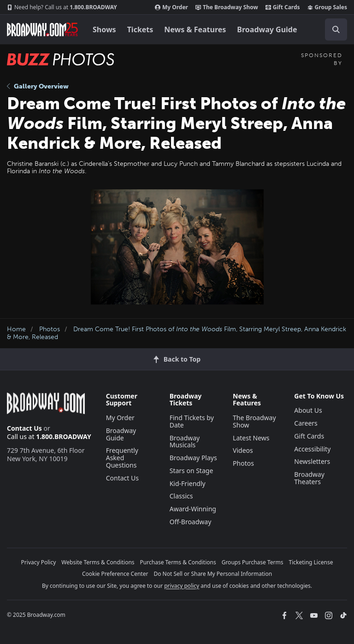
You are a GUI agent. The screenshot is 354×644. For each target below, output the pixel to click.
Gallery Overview (38, 86)
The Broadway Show (227, 7)
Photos (50, 329)
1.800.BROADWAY (62, 7)
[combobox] (332, 29)
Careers (306, 423)
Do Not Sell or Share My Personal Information (213, 574)
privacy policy (182, 586)
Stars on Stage (192, 471)
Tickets (140, 29)
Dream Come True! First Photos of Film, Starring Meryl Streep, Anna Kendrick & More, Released (177, 333)
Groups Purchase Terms (253, 562)
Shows (104, 29)
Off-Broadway (191, 522)
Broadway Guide (267, 29)
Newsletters (312, 461)
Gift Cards (283, 7)
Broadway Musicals (185, 442)
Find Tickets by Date (192, 421)
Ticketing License (311, 562)
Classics (181, 496)
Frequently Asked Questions (122, 458)
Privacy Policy (39, 562)
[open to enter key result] (336, 29)
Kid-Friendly (188, 483)
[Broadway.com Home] (42, 29)
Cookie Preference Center (115, 574)
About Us (308, 410)
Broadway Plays (193, 458)
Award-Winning (193, 509)
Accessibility (312, 449)
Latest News (251, 438)
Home (16, 329)
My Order (171, 7)
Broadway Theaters (309, 478)
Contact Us (24, 428)
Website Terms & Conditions (98, 562)
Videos (243, 450)
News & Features (195, 29)
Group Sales (327, 7)
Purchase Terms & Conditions (178, 562)
